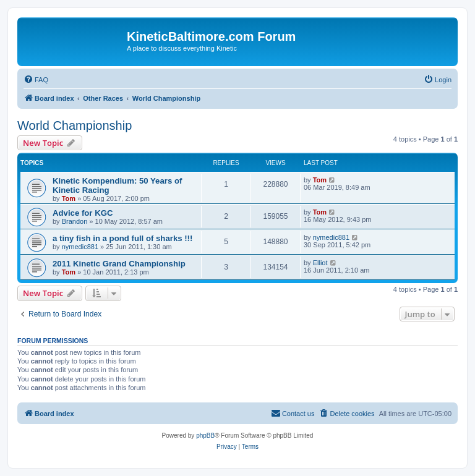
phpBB (205, 436)
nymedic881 (80, 247)
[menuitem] (36, 80)
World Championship (75, 125)
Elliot (320, 263)
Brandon (75, 221)
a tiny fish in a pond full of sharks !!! (122, 238)
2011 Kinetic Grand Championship (119, 264)
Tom (69, 198)
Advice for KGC (83, 213)
